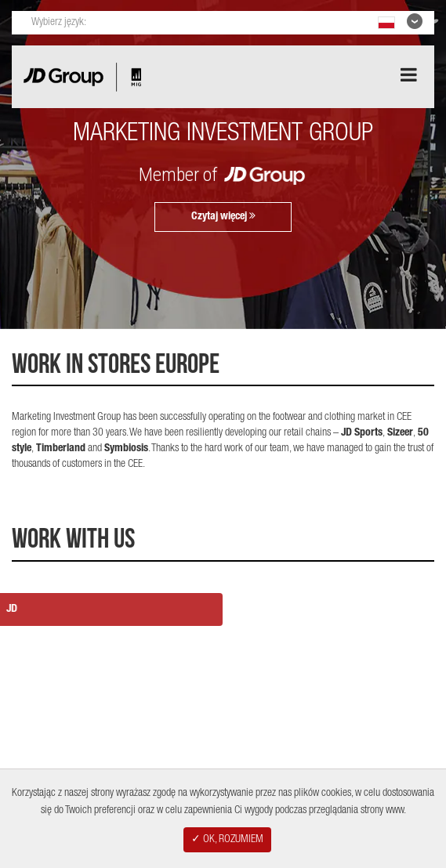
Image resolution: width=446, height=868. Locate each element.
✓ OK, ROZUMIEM (227, 840)
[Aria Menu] (409, 75)
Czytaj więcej (223, 216)
